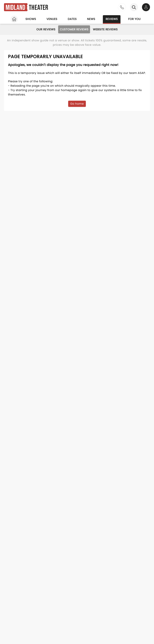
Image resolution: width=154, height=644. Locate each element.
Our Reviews (46, 29)
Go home (77, 104)
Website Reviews (105, 29)
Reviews (112, 19)
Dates (72, 19)
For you (134, 19)
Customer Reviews (74, 29)
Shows (31, 19)
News (91, 19)
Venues (52, 19)
